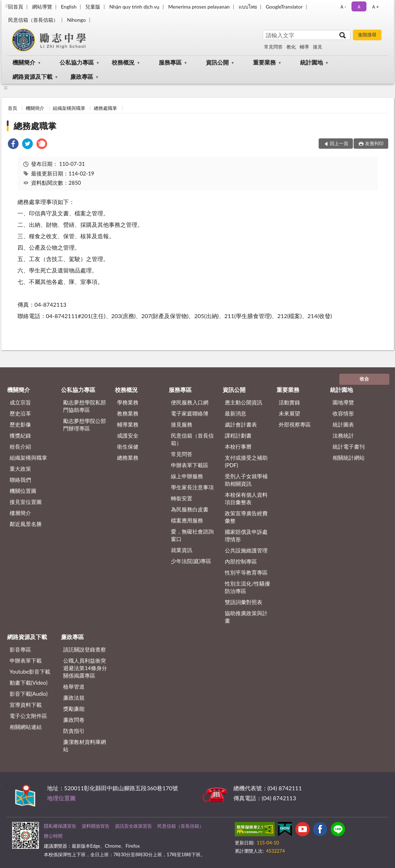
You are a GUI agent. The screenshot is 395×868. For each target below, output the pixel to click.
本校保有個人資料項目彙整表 (246, 498)
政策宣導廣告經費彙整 (246, 517)
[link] (13, 145)
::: (7, 5)
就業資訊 (182, 550)
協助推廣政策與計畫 (246, 617)
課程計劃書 (238, 435)
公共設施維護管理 (246, 550)
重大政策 (20, 469)
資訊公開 (217, 62)
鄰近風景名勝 (26, 524)
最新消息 (236, 413)
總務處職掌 (105, 108)
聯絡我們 (20, 480)
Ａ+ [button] (375, 7)
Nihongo (77, 20)
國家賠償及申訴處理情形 (246, 535)
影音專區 (20, 649)
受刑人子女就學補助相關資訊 (246, 480)
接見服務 (182, 424)
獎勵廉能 (74, 709)
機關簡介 (24, 62)
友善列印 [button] (374, 143)
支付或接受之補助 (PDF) (246, 461)
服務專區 (170, 62)
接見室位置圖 (26, 502)
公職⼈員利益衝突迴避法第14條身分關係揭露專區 (85, 668)
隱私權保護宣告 (60, 826)
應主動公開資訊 (244, 402)
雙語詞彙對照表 (244, 602)
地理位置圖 (61, 798)
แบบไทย (248, 7)
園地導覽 (343, 402)
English (69, 7)
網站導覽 (42, 7)
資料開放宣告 (96, 826)
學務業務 (128, 402)
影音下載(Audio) (29, 694)
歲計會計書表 (241, 424)
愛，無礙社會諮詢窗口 (192, 535)
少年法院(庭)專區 (191, 561)
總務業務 (128, 458)
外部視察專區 (295, 424)
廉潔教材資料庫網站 (85, 746)
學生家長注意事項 (192, 487)
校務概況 (123, 62)
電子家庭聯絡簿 (190, 413)
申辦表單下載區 (190, 465)
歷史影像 (20, 424)
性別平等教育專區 (246, 572)
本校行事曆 (238, 446)
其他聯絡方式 (320, 788)
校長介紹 (20, 446)
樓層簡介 (20, 513)
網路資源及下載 (32, 76)
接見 (318, 47)
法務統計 (343, 435)
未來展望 (289, 413)
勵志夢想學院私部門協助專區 (85, 406)
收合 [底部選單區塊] (364, 379)
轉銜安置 (182, 498)
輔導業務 (128, 424)
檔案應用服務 (187, 520)
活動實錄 (289, 402)
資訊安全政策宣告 (133, 826)
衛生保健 (128, 446)
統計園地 (312, 62)
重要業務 (264, 62)
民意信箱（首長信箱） (33, 20)
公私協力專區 (77, 62)
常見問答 (273, 47)
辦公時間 (53, 836)
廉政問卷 (74, 720)
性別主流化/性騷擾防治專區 (247, 587)
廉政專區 (82, 76)
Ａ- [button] (343, 7)
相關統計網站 (349, 458)
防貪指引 (74, 731)
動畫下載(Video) (29, 683)
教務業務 (128, 413)
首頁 (12, 108)
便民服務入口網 (190, 402)
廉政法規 (74, 698)
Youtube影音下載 (30, 672)
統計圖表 (343, 424)
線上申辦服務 (187, 476)
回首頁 (16, 7)
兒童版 (93, 7)
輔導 (304, 47)
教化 (291, 47)
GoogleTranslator (284, 7)
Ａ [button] (359, 7)
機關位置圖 (23, 491)
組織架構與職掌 (69, 108)
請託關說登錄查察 (85, 649)
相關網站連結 (26, 727)
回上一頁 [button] (339, 143)
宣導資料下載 (26, 705)
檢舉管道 (74, 686)
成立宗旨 (20, 402)
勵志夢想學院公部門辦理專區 (85, 425)
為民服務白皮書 (190, 509)
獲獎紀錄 (20, 435)
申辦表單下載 (26, 660)
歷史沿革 (20, 413)
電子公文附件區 (28, 716)
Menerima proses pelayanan (199, 7)
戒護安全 (128, 435)
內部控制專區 (241, 561)
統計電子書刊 (349, 446)
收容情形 (343, 413)
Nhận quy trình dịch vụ (134, 7)
